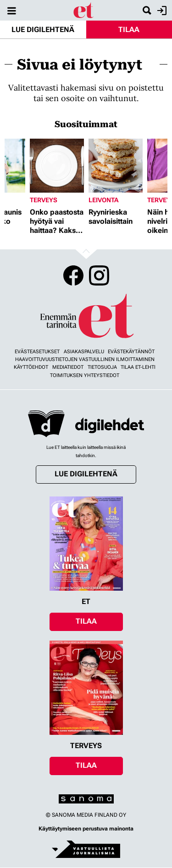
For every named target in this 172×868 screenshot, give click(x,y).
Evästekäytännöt (131, 352)
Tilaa (129, 30)
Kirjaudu (161, 11)
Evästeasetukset (37, 352)
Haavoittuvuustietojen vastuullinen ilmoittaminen (85, 359)
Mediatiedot (68, 367)
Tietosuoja (102, 367)
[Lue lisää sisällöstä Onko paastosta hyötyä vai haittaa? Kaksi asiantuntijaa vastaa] (57, 166)
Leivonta (103, 200)
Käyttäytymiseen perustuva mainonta (86, 829)
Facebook (73, 275)
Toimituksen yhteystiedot (85, 375)
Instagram (99, 275)
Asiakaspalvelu (84, 352)
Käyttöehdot (31, 367)
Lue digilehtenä (43, 30)
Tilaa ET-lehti (138, 367)
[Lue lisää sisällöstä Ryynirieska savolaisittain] (116, 166)
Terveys (44, 200)
